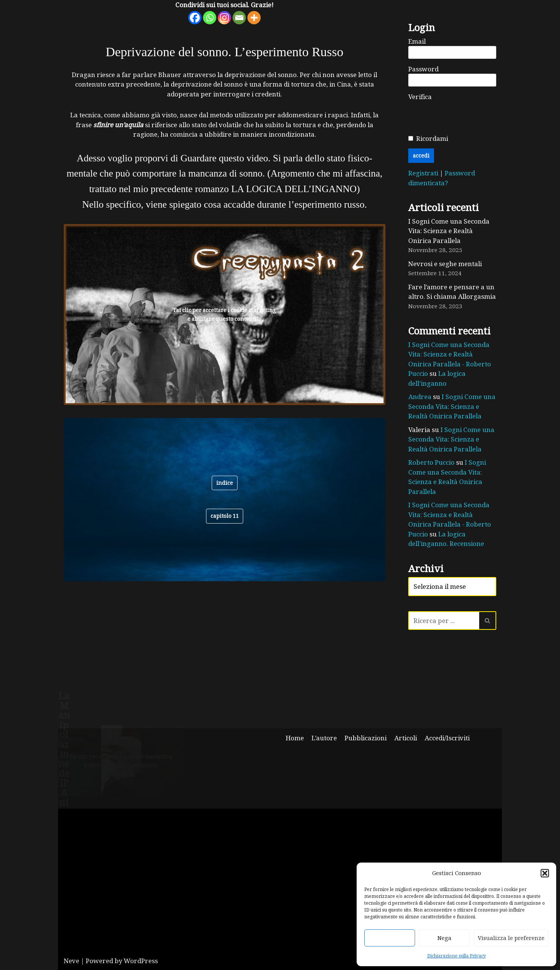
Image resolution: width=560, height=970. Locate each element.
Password (423, 69)
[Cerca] (444, 621)
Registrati (424, 173)
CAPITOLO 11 (225, 516)
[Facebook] (195, 18)
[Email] (239, 18)
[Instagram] (224, 18)
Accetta (390, 938)
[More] (254, 18)
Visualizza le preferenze (511, 938)
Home (295, 738)
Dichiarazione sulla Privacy (457, 956)
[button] (545, 873)
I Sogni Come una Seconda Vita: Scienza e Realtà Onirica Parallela (449, 231)
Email (417, 41)
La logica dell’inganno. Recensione (446, 539)
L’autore (324, 738)
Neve (72, 961)
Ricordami (432, 138)
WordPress (141, 961)
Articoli (406, 738)
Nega (444, 938)
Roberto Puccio (431, 462)
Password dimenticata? (442, 178)
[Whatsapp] (210, 18)
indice (225, 483)
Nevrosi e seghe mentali (445, 264)
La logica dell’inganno (437, 378)
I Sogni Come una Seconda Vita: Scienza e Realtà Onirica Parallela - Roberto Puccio (450, 359)
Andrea (420, 397)
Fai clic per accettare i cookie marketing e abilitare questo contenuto (225, 314)
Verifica (420, 97)
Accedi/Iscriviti (447, 738)
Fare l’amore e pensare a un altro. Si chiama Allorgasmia (452, 292)
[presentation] (466, 116)
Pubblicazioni (366, 738)
